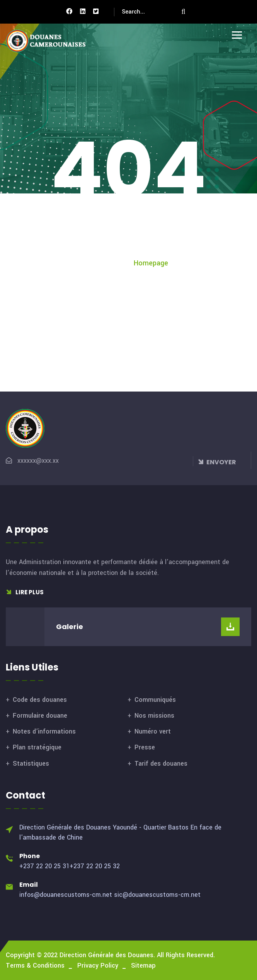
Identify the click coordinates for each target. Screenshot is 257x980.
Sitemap (143, 965)
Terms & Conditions (35, 965)
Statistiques (31, 764)
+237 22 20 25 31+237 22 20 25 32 (70, 866)
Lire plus (25, 592)
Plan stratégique (37, 747)
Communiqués (155, 700)
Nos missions (154, 716)
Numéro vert (153, 731)
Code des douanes (40, 700)
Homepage (151, 263)
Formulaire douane (40, 716)
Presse (145, 747)
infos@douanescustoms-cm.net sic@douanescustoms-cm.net (110, 895)
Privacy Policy (98, 965)
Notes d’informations (44, 731)
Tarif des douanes (161, 764)
